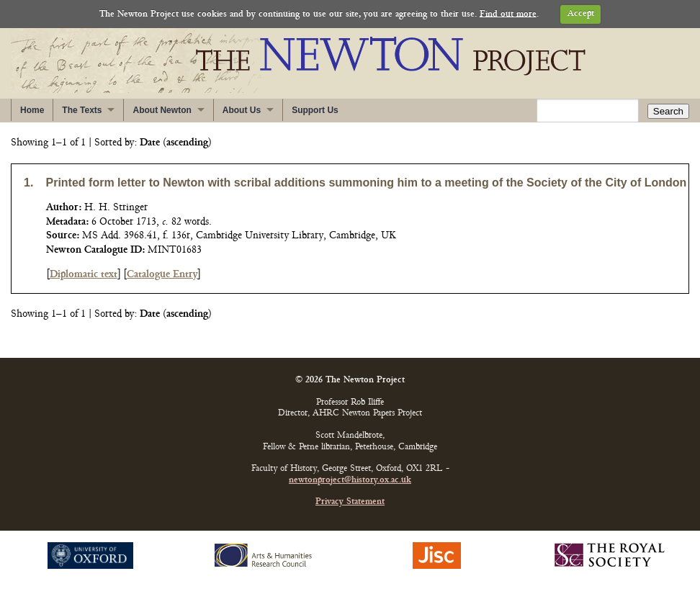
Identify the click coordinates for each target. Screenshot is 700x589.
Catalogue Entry (162, 275)
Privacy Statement (350, 502)
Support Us (315, 110)
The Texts (82, 110)
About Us (242, 110)
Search (668, 111)
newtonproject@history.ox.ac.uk (350, 481)
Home (32, 110)
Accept (581, 14)
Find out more (508, 14)
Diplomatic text (84, 275)
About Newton (162, 110)
